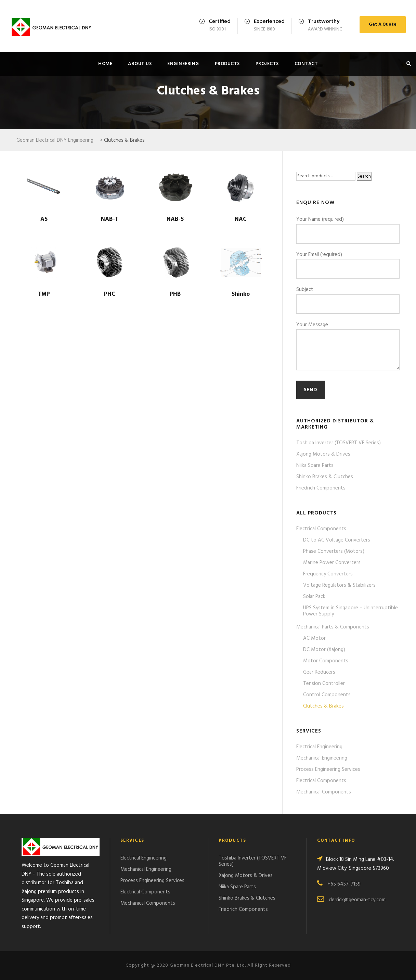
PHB (175, 294)
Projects (267, 64)
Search (364, 176)
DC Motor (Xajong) (324, 650)
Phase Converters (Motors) (334, 551)
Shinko (241, 294)
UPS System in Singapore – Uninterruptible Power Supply (350, 611)
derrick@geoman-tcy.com (357, 900)
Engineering (183, 64)
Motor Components (326, 661)
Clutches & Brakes (323, 706)
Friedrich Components (321, 488)
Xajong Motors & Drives (323, 454)
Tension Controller (324, 684)
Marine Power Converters (332, 563)
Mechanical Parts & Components (333, 627)
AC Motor (314, 638)
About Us (140, 64)
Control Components (327, 695)
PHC (110, 294)
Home (105, 64)
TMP (44, 294)
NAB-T (110, 219)
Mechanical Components (324, 792)
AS (44, 219)
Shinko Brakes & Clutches (325, 477)
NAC (241, 219)
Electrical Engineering (319, 747)
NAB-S (175, 219)
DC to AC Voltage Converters (337, 540)
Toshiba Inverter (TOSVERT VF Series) (339, 443)
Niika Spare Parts (315, 466)
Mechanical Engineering (322, 758)
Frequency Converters (328, 574)
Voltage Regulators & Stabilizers (339, 585)
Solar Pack (314, 597)
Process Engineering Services (328, 769)
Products (227, 64)
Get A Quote (383, 24)
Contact (306, 64)
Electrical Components (321, 529)
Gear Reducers (319, 672)
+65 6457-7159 (344, 884)
